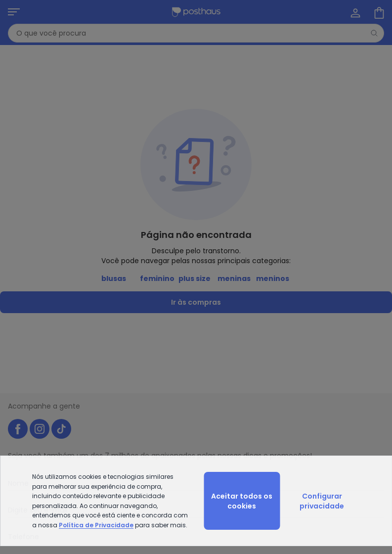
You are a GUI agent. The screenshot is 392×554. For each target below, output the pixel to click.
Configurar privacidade (322, 501)
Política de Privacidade (96, 525)
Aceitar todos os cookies (242, 501)
